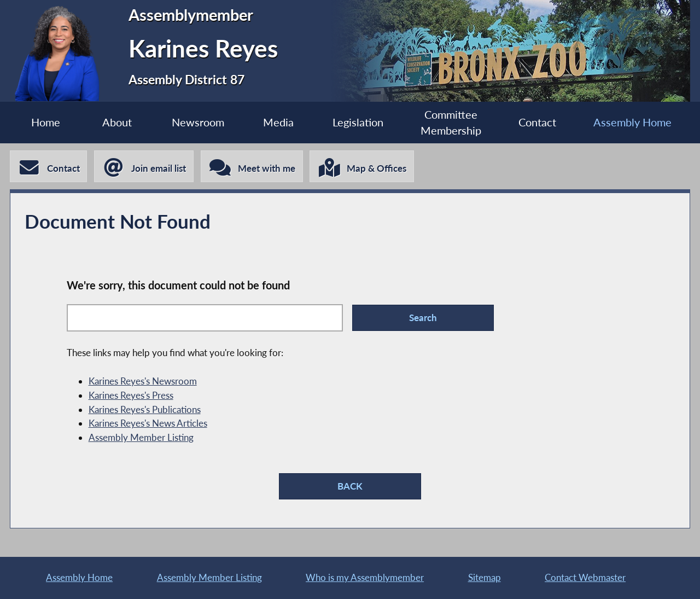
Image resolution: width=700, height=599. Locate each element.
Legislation (358, 122)
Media (278, 122)
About (117, 122)
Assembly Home (632, 122)
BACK (350, 486)
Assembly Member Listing (141, 437)
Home (46, 122)
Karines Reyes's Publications (145, 409)
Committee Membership (451, 123)
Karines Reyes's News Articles (148, 423)
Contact (537, 122)
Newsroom (198, 122)
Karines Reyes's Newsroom (143, 381)
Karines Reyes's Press (131, 395)
